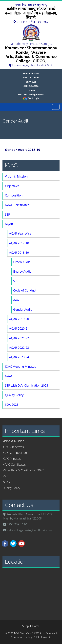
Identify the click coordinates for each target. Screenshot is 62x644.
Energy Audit (22, 271)
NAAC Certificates (17, 205)
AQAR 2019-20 (19, 319)
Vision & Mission (16, 176)
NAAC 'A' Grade (31, 78)
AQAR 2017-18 (19, 243)
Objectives (12, 186)
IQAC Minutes (12, 459)
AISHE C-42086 (31, 86)
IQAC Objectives (13, 447)
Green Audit (22, 262)
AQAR (9, 224)
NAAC (9, 376)
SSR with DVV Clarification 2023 (27, 385)
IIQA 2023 (12, 405)
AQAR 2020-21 (19, 328)
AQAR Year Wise (20, 233)
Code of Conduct (25, 290)
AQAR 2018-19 (19, 252)
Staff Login (31, 98)
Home (36, 626)
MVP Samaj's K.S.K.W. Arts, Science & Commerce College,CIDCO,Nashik (34, 635)
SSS (16, 281)
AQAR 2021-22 (19, 338)
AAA (16, 300)
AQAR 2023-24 (19, 357)
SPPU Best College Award (31, 94)
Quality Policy (14, 395)
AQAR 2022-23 (19, 348)
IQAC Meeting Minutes (20, 366)
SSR (8, 214)
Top (25, 626)
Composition (14, 195)
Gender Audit (22, 309)
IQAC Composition (15, 453)
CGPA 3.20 (31, 82)
